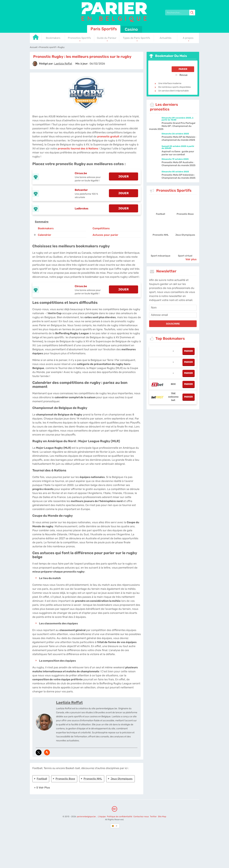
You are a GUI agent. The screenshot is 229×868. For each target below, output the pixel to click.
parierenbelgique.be (87, 817)
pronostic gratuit (108, 136)
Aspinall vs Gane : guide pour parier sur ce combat (178, 153)
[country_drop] (117, 826)
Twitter (153, 817)
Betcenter (81, 190)
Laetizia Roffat (69, 702)
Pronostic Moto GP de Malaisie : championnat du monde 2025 (179, 138)
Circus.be (81, 173)
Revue (181, 75)
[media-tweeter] (39, 752)
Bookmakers (46, 228)
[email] (173, 315)
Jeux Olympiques (122, 779)
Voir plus (191, 259)
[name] (173, 308)
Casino (131, 29)
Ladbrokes (82, 208)
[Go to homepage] (36, 38)
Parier (183, 69)
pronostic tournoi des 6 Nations (78, 148)
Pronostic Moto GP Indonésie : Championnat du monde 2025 (179, 176)
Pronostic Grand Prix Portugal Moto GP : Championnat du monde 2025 (172, 126)
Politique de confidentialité (120, 817)
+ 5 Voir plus (42, 788)
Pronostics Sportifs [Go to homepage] (79, 38)
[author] (35, 64)
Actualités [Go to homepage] (166, 38)
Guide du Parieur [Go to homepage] (107, 38)
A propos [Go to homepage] (188, 38)
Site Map (162, 817)
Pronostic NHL (93, 779)
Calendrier (45, 235)
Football (42, 779)
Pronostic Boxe (65, 779)
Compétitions (101, 228)
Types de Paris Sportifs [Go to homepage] (137, 38)
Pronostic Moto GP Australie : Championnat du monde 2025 (179, 164)
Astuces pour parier (105, 235)
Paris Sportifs (104, 29)
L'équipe (102, 817)
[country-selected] (113, 826)
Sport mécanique (161, 256)
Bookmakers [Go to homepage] (53, 38)
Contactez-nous (141, 817)
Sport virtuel (185, 256)
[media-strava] (47, 752)
